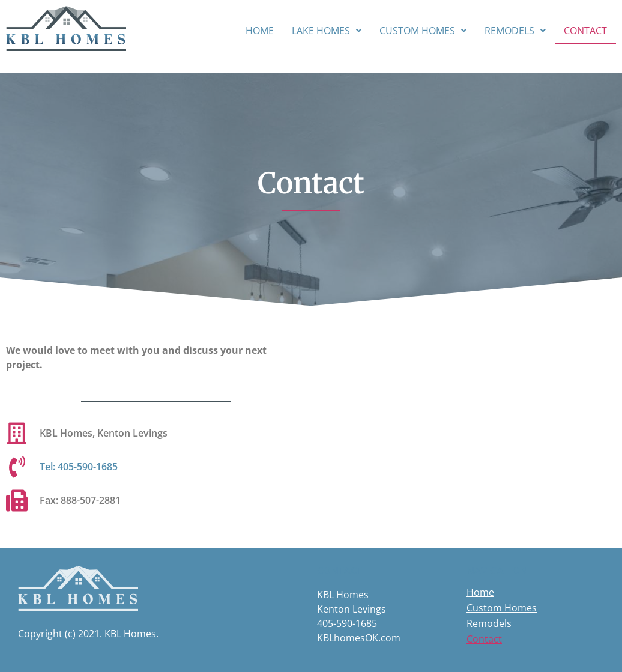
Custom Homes (423, 31)
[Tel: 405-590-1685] (17, 467)
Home (260, 31)
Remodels (515, 31)
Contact (585, 31)
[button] (327, 31)
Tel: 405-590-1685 (79, 467)
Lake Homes (327, 31)
